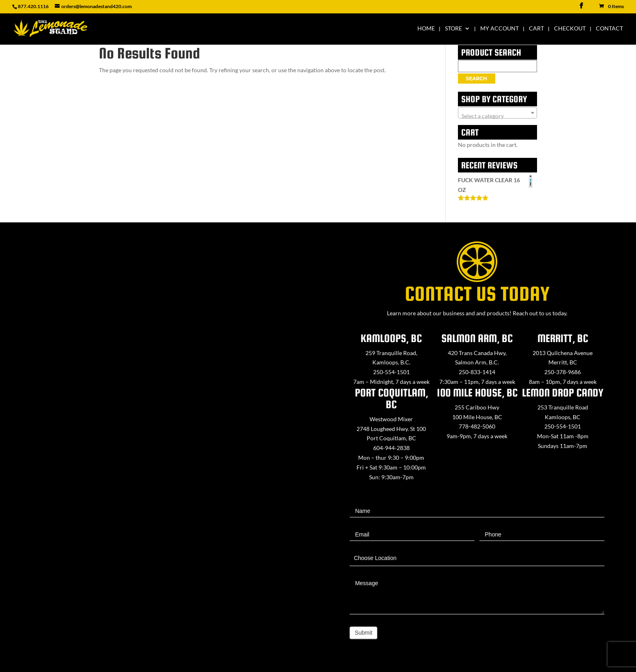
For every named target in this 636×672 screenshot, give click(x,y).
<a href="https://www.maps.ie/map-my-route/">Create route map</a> (159, 443)
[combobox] (497, 113)
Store (453, 29)
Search (477, 79)
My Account (500, 29)
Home (426, 29)
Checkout (570, 29)
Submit (363, 633)
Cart (536, 29)
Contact (609, 29)
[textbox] (497, 116)
